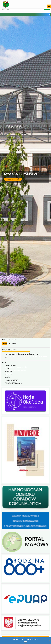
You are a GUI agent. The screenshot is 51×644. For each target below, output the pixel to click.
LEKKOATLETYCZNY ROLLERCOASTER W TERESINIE (18, 355)
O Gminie (7, 369)
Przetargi (7, 376)
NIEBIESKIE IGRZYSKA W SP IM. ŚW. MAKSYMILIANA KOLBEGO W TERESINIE (24, 356)
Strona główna (5, 14)
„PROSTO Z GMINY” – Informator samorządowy (16, 367)
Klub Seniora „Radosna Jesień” (12, 379)
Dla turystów (32, 14)
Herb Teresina (8, 373)
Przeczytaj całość (13, 179)
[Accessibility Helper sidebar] (49, 6)
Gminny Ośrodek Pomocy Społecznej (14, 384)
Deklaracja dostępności (10, 366)
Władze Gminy (8, 375)
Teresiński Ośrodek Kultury (11, 381)
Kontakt (46, 14)
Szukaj (47, 9)
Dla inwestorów (24, 14)
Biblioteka (7, 378)
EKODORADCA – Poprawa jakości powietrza (16, 370)
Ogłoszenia (40, 14)
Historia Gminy (8, 372)
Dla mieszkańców (14, 14)
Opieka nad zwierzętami (11, 382)
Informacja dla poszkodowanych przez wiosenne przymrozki (19, 353)
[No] (49, 641)
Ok (25, 641)
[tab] (5, 343)
